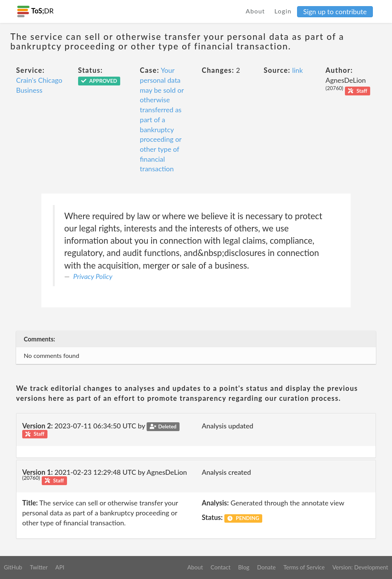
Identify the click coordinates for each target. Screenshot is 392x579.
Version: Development (360, 567)
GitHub (13, 567)
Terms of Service (304, 567)
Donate (266, 567)
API (60, 567)
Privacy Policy (93, 276)
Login (283, 11)
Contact (220, 567)
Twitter (39, 567)
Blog (244, 567)
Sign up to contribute (335, 11)
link (297, 70)
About (256, 11)
